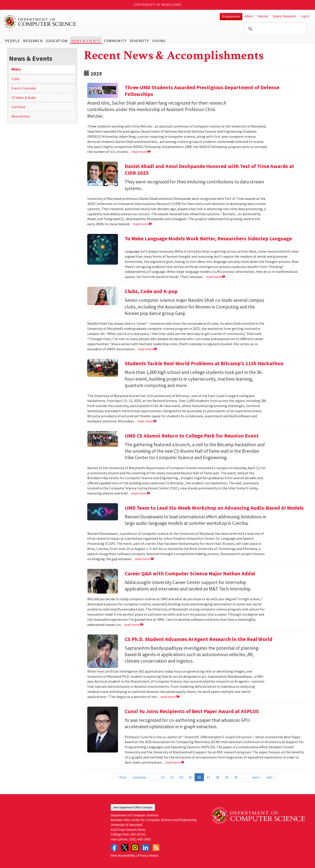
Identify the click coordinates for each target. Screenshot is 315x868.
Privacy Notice (148, 856)
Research (33, 41)
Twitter (125, 848)
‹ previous (139, 777)
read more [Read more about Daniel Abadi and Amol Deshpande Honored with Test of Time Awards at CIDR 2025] (143, 224)
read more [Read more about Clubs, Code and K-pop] (148, 349)
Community (115, 41)
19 (227, 777)
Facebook (114, 848)
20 (236, 777)
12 (163, 777)
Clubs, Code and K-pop (151, 291)
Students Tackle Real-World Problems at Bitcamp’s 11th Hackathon (204, 363)
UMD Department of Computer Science (40, 22)
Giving (159, 41)
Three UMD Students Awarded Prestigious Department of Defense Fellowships (202, 91)
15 (190, 777)
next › (256, 777)
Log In (305, 16)
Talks (15, 79)
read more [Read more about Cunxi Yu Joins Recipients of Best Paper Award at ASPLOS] (175, 762)
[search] (274, 29)
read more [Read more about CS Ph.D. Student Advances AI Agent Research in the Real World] (170, 697)
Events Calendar (24, 88)
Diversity (140, 41)
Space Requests (284, 16)
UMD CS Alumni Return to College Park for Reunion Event (192, 436)
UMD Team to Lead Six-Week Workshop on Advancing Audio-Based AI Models (214, 508)
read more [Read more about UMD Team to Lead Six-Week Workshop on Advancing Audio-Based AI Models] (145, 559)
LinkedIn (146, 848)
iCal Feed (18, 107)
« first (122, 777)
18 (217, 777)
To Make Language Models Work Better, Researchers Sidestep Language (208, 238)
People (13, 41)
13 (172, 777)
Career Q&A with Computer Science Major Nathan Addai (190, 573)
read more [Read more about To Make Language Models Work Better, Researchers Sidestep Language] (216, 277)
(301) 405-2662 (140, 839)
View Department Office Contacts (133, 807)
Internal (263, 16)
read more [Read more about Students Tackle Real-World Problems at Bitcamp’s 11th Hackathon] (147, 421)
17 (208, 777)
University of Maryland (157, 5)
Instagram (135, 848)
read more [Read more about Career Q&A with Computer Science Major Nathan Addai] (134, 625)
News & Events (86, 41)
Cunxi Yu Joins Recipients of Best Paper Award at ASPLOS (192, 711)
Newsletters (21, 116)
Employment (231, 16)
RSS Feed (156, 848)
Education (57, 41)
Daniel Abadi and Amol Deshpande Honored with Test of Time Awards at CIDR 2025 (209, 169)
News (16, 69)
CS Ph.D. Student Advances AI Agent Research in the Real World (199, 639)
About (249, 16)
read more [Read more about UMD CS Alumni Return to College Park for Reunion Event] (141, 493)
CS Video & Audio (24, 97)
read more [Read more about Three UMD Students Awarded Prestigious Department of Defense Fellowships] (141, 152)
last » (270, 777)
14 (181, 777)
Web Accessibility (123, 856)
